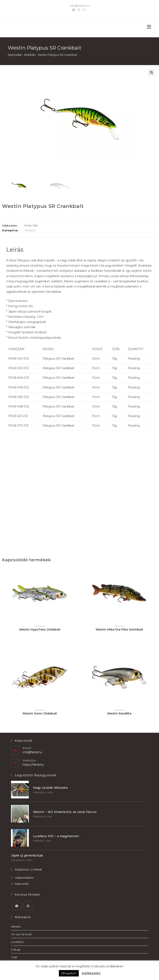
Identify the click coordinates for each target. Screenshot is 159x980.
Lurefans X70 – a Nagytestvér (56, 835)
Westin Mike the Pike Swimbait (119, 629)
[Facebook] (74, 10)
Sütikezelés (91, 973)
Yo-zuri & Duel (21, 933)
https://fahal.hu (33, 765)
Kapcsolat (22, 882)
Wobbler (30, 55)
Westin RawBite (119, 713)
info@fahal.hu (80, 6)
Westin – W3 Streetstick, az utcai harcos (64, 811)
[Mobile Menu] (149, 27)
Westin (16, 925)
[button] (152, 73)
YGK (14, 956)
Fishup (16, 948)
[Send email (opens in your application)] (84, 10)
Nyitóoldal (15, 55)
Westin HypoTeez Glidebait (40, 629)
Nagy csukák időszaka (50, 787)
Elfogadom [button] (69, 973)
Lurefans (17, 941)
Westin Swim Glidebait (40, 713)
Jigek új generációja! (27, 854)
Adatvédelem (24, 876)
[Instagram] (79, 10)
